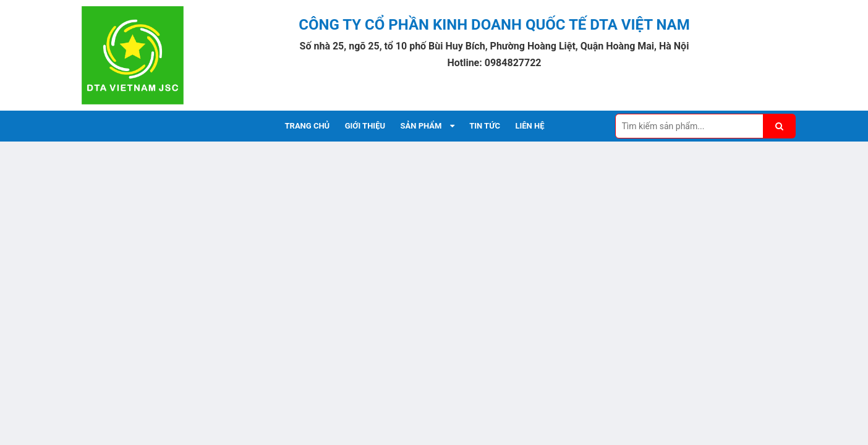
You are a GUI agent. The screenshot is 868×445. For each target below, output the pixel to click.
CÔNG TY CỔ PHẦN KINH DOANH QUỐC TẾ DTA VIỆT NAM (494, 25)
